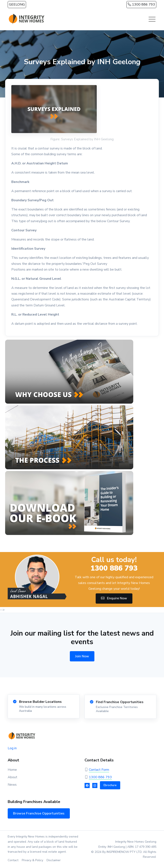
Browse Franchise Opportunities (39, 813)
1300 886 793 (141, 4)
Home (12, 770)
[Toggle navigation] (152, 19)
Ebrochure (110, 785)
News (12, 785)
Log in (12, 748)
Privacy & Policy (32, 860)
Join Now (82, 656)
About (12, 777)
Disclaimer (54, 860)
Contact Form (99, 770)
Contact (13, 860)
